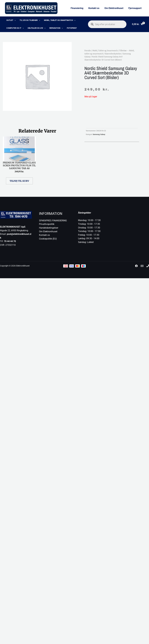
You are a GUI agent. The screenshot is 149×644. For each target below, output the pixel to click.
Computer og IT (14, 29)
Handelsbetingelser (49, 229)
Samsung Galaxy (99, 136)
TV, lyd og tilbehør (27, 21)
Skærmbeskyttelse (113, 55)
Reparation (51, 29)
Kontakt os (95, 8)
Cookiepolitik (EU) (48, 240)
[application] (13, 21)
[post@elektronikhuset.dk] (142, 267)
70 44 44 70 (10, 243)
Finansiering (79, 8)
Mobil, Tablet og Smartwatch (55, 21)
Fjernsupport (135, 8)
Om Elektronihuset (115, 8)
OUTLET (10, 21)
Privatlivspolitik (47, 226)
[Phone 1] (148, 267)
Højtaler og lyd (33, 29)
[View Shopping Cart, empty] (137, 25)
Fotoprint (65, 29)
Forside (88, 52)
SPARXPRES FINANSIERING (53, 222)
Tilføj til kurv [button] (19, 182)
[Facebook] (136, 267)
